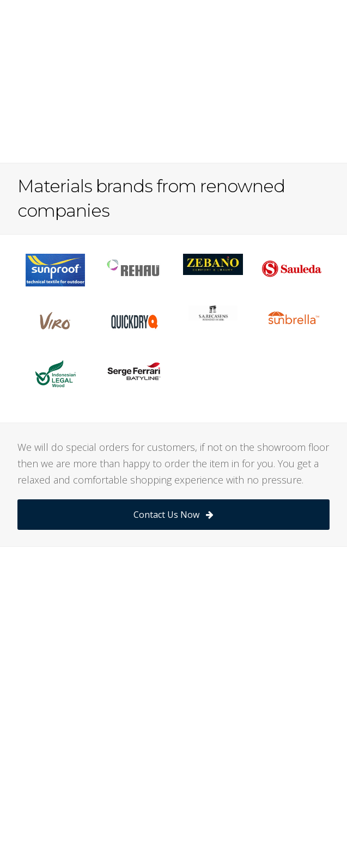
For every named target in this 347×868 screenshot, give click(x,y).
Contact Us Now (173, 515)
